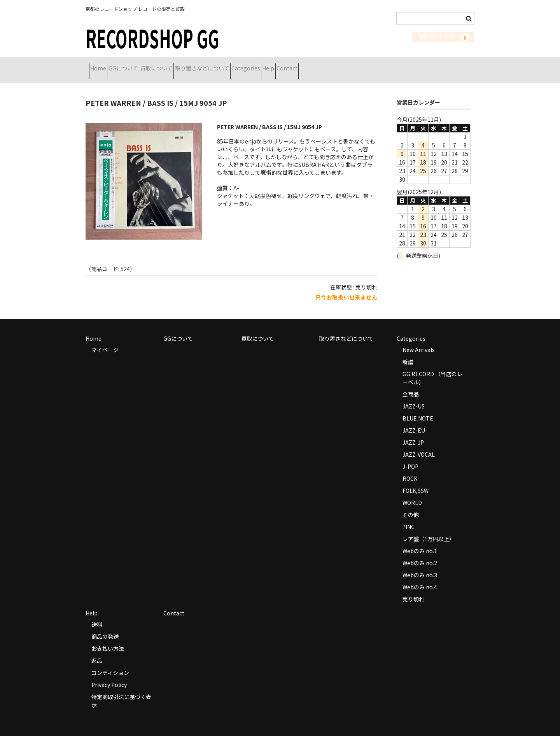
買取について (187, 65)
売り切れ (413, 589)
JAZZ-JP (413, 433)
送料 (97, 615)
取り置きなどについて (247, 65)
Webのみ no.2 (420, 553)
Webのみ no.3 (420, 565)
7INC (409, 517)
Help (341, 65)
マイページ (105, 340)
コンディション (110, 663)
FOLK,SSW (416, 481)
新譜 (408, 352)
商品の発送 (105, 627)
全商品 (411, 384)
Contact (373, 65)
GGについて (140, 65)
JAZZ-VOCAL (419, 445)
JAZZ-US (414, 396)
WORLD (412, 493)
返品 (97, 651)
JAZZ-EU (414, 421)
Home (102, 65)
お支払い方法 (108, 639)
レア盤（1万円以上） (429, 529)
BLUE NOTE (418, 408)
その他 (411, 505)
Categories (304, 65)
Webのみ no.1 (420, 541)
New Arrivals (419, 340)
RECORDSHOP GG (152, 38)
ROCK (410, 469)
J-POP (410, 457)
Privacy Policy (109, 675)
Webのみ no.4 (420, 577)
